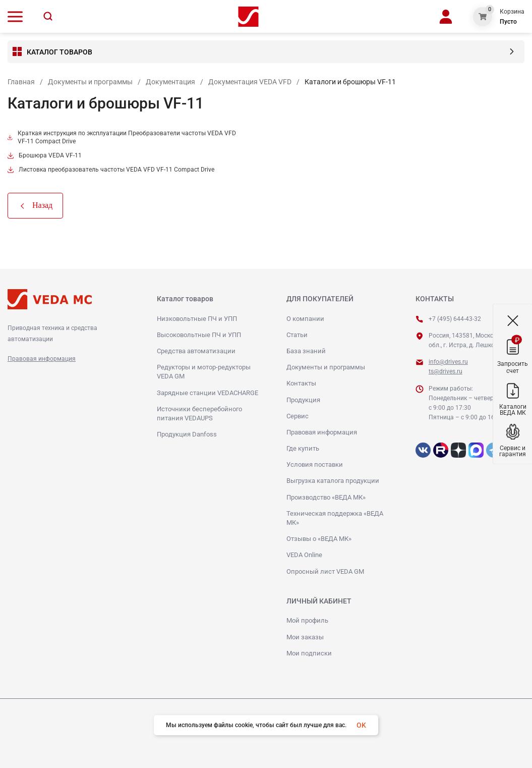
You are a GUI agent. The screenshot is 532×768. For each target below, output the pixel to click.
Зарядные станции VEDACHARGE (208, 393)
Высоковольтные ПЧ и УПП (199, 335)
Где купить (303, 448)
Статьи (297, 335)
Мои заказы (305, 637)
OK (361, 725)
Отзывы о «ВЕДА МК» (319, 539)
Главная (21, 82)
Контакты (301, 383)
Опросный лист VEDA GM (325, 571)
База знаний (306, 351)
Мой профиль (307, 620)
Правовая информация (42, 359)
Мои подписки (309, 653)
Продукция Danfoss (187, 434)
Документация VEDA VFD (250, 82)
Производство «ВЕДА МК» (326, 497)
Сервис (298, 416)
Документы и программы (90, 82)
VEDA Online (304, 555)
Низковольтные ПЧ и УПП (197, 319)
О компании (305, 319)
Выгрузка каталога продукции (333, 481)
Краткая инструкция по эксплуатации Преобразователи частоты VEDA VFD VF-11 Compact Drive (122, 137)
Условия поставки (315, 464)
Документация (170, 82)
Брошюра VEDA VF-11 (45, 155)
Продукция (303, 400)
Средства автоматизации (196, 351)
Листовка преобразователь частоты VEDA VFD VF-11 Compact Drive (111, 170)
